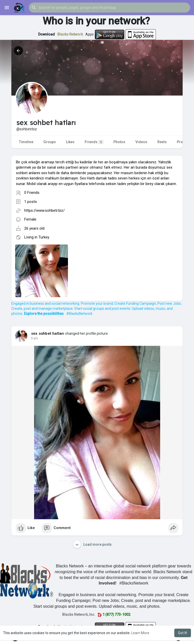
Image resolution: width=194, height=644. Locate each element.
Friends (94, 142)
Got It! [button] (183, 633)
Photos (119, 142)
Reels (162, 142)
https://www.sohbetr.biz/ (44, 210)
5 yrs (34, 338)
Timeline (26, 142)
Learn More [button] (140, 633)
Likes (70, 142)
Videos (141, 142)
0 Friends (32, 193)
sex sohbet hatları (48, 333)
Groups (50, 142)
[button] (110, 8)
